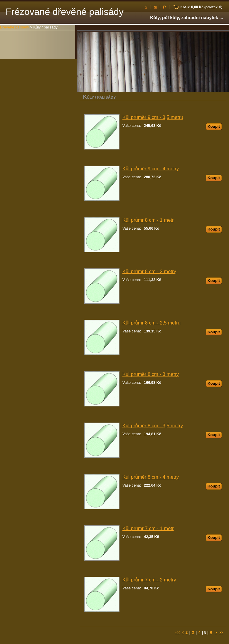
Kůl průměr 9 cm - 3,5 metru (153, 117)
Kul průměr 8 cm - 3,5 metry (153, 426)
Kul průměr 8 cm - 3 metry (151, 374)
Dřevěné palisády (15, 27)
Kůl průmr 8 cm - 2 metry (149, 271)
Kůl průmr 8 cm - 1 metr (148, 220)
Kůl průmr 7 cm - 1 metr (148, 528)
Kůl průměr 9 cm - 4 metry (151, 169)
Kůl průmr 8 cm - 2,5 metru (151, 323)
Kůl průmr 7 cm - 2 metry (149, 580)
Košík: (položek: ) (201, 7)
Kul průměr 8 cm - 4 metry (151, 477)
